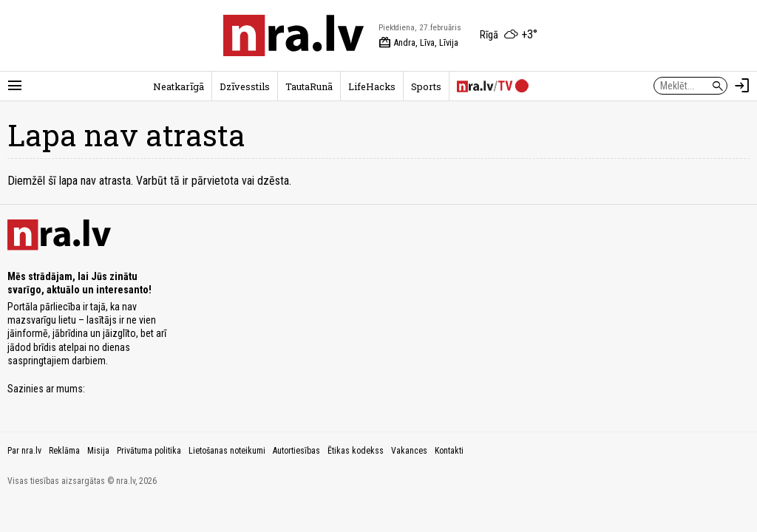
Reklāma (64, 451)
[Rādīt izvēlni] (15, 86)
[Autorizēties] (742, 86)
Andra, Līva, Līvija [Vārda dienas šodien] (418, 43)
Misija (98, 451)
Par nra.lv (24, 451)
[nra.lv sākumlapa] (293, 35)
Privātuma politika (149, 451)
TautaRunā (309, 86)
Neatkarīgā (179, 86)
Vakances (409, 451)
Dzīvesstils (245, 86)
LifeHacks (372, 86)
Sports (426, 86)
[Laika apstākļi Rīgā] (509, 35)
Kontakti (449, 451)
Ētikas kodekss (356, 451)
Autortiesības (296, 451)
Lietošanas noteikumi (227, 451)
